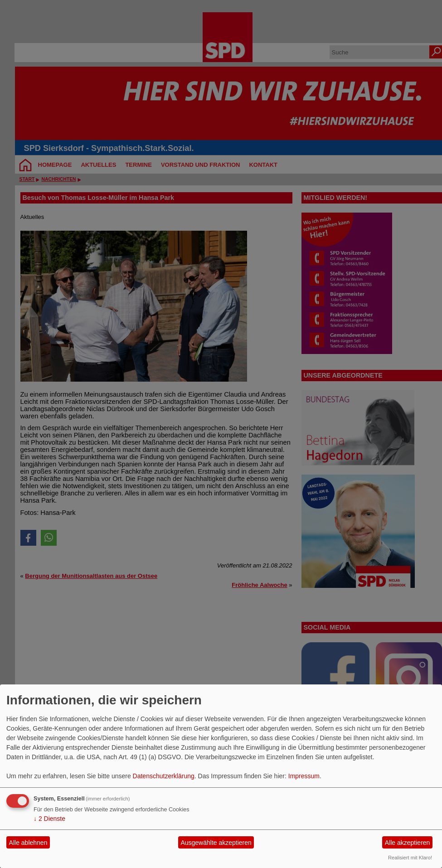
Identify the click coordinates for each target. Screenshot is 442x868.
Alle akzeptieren (408, 843)
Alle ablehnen (28, 843)
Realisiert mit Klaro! (410, 858)
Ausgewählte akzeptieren (216, 843)
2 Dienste (49, 819)
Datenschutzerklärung (164, 776)
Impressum (304, 776)
